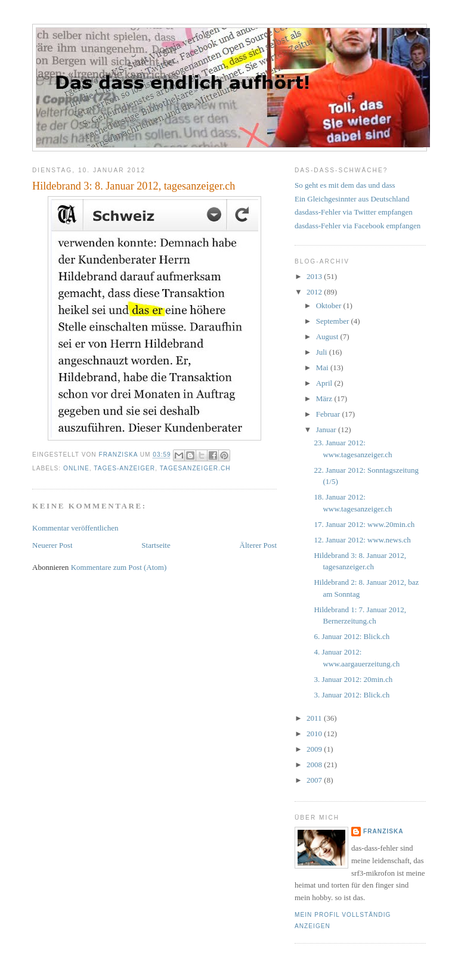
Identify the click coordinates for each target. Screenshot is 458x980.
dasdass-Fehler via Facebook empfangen (358, 226)
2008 (315, 765)
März (325, 398)
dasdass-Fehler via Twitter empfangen (354, 212)
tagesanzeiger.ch (195, 468)
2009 (315, 749)
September (334, 321)
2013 (315, 276)
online (76, 468)
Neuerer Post (52, 545)
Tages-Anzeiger (124, 468)
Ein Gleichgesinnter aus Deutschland (352, 199)
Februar (329, 414)
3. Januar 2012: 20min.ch (353, 679)
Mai (323, 368)
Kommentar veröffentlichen (75, 528)
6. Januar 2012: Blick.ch (352, 636)
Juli (323, 352)
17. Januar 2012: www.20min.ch (364, 524)
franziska (383, 831)
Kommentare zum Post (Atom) (119, 567)
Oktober (330, 306)
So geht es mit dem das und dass (345, 185)
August (328, 337)
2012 (315, 292)
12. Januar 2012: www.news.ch (362, 540)
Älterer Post (258, 545)
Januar (327, 429)
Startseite (156, 545)
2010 (315, 734)
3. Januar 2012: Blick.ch (352, 695)
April (325, 383)
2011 (315, 718)
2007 (315, 780)
